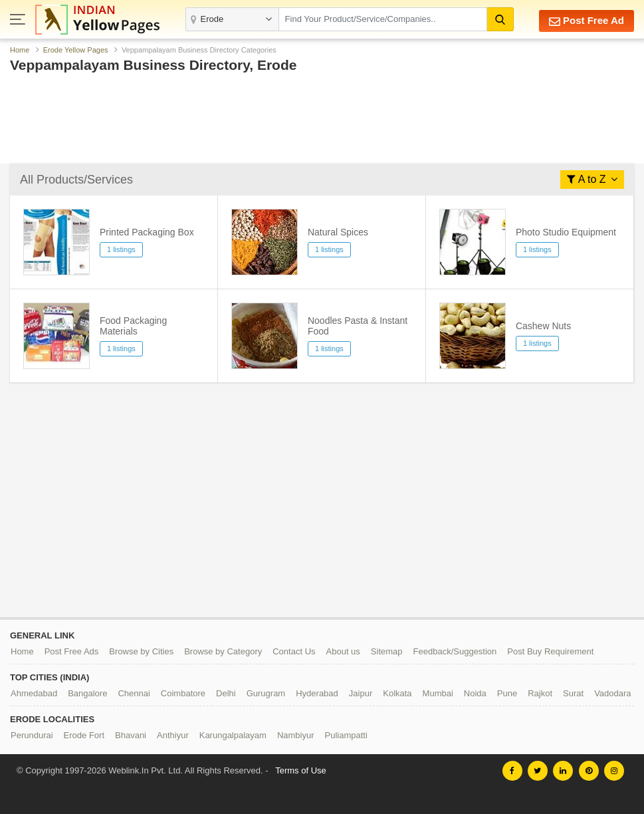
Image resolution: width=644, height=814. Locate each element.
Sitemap (387, 651)
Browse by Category (223, 651)
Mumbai (438, 693)
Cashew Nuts (543, 326)
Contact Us (294, 651)
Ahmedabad (34, 693)
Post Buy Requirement (550, 651)
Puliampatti (346, 735)
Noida (475, 693)
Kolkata (397, 693)
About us (343, 651)
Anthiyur (173, 735)
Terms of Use (301, 770)
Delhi (226, 693)
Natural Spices (338, 232)
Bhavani (131, 735)
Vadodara (612, 693)
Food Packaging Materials (133, 326)
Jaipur (361, 693)
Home (20, 50)
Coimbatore (183, 693)
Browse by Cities (141, 651)
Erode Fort (84, 735)
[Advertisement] (322, 122)
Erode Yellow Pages (76, 50)
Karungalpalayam (233, 735)
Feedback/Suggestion (455, 651)
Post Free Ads (72, 651)
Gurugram (266, 693)
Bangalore (87, 693)
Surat (573, 693)
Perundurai (32, 735)
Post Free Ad (587, 21)
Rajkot (540, 693)
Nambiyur (296, 735)
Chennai (134, 693)
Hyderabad (317, 693)
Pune (507, 693)
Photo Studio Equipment (566, 232)
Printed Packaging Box (147, 232)
